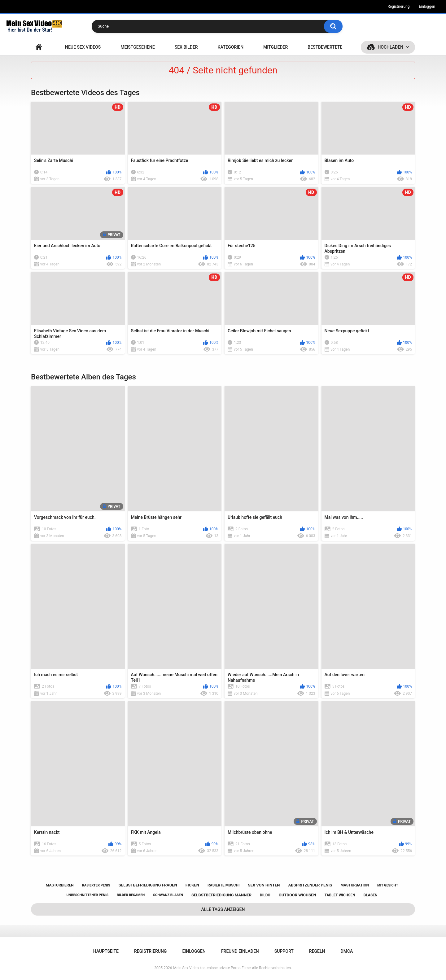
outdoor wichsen (297, 895)
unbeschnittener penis (87, 895)
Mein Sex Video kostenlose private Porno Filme (212, 968)
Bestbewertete (325, 47)
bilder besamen (131, 895)
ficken (192, 885)
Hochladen (390, 47)
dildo (265, 895)
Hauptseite (39, 47)
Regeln (317, 951)
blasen (371, 895)
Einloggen (427, 7)
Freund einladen (240, 951)
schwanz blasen (168, 895)
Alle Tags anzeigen (223, 909)
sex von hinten (264, 885)
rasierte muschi (224, 885)
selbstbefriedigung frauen (148, 885)
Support (284, 951)
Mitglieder (275, 47)
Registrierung (398, 7)
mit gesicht (388, 885)
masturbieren (60, 885)
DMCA (347, 951)
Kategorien (231, 47)
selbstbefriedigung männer (221, 895)
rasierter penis (96, 885)
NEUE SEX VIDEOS (83, 47)
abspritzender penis (310, 885)
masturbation (355, 885)
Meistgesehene (138, 47)
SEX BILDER (186, 47)
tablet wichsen (340, 895)
